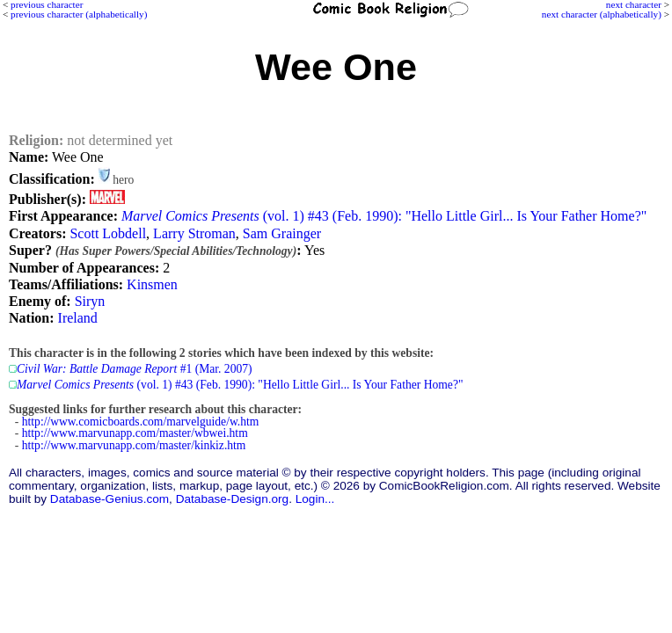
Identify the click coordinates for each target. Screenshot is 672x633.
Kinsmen (152, 284)
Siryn (90, 301)
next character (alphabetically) (602, 14)
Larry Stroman (194, 233)
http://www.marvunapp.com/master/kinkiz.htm (134, 445)
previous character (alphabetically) (79, 14)
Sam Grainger (282, 233)
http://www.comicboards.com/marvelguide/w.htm (141, 422)
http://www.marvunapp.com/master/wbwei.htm (135, 433)
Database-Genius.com (110, 499)
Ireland (78, 318)
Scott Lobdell (108, 233)
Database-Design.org (232, 499)
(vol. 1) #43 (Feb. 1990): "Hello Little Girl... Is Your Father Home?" (384, 216)
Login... (315, 499)
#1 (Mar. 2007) (135, 369)
